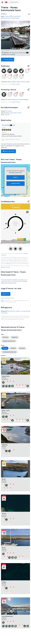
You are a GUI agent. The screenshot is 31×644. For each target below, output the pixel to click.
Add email (7, 115)
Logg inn (15, 177)
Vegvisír (18, 311)
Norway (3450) (9, 16)
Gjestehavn (15, 337)
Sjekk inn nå (6, 294)
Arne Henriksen (24, 311)
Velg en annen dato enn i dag (7, 298)
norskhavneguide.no (14, 2)
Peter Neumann (13, 53)
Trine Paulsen (6, 125)
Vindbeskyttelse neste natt (9, 352)
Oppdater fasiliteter (16, 84)
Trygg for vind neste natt (9, 341)
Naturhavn (5, 337)
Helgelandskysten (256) (7, 18)
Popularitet (22, 348)
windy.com (8, 264)
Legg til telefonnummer (15, 113)
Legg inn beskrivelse (8, 151)
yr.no (15, 257)
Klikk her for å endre (5, 267)
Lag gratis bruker (15, 183)
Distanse (5, 348)
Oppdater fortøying (16, 102)
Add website (9, 111)
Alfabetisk (13, 348)
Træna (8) (17, 18)
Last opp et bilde (8, 60)
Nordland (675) (17, 16)
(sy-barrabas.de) (21, 53)
